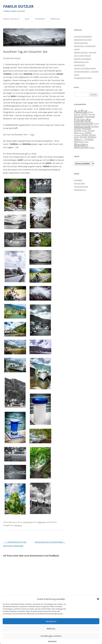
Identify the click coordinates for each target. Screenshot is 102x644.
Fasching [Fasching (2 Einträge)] (84, 114)
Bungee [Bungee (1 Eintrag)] (91, 112)
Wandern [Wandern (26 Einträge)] (81, 144)
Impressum (52, 641)
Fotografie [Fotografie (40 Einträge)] (82, 120)
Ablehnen (51, 629)
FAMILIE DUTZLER (18, 6)
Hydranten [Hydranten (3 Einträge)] (86, 129)
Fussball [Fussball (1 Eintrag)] (96, 124)
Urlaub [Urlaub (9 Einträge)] (89, 139)
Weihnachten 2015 (81, 62)
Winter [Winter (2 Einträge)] (92, 148)
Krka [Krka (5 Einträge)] (76, 133)
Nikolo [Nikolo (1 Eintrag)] (81, 133)
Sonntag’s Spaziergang (83, 36)
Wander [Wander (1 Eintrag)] (86, 142)
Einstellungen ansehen (51, 636)
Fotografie (40, 19)
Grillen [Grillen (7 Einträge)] (95, 126)
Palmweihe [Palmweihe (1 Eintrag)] (78, 135)
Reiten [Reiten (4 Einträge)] (85, 135)
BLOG (27, 19)
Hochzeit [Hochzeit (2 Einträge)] (77, 129)
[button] (98, 599)
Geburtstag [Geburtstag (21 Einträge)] (82, 126)
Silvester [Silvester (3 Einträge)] (84, 137)
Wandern (18, 525)
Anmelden (78, 180)
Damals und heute (11, 19)
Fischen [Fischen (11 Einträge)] (79, 116)
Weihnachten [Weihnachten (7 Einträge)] (81, 147)
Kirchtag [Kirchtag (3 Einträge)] (78, 131)
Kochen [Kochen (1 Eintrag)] (85, 131)
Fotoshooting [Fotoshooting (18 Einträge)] (83, 123)
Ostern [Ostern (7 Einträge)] (88, 133)
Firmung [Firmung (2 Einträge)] (92, 114)
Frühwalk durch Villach (83, 78)
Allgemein (42, 522)
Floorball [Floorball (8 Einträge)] (90, 117)
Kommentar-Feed (81, 187)
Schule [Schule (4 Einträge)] (92, 135)
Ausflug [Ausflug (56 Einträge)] (81, 111)
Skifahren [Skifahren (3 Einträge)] (92, 137)
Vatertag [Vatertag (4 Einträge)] (78, 142)
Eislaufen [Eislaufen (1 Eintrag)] (77, 114)
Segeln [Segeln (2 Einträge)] (77, 137)
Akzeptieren (51, 621)
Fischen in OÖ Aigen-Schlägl (85, 68)
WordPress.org (80, 190)
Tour (32, 135)
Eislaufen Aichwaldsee (83, 59)
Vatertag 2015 (79, 65)
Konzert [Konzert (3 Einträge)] (91, 131)
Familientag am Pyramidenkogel (50, 542)
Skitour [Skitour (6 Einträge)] (78, 139)
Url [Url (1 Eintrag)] (83, 140)
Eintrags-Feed (79, 183)
